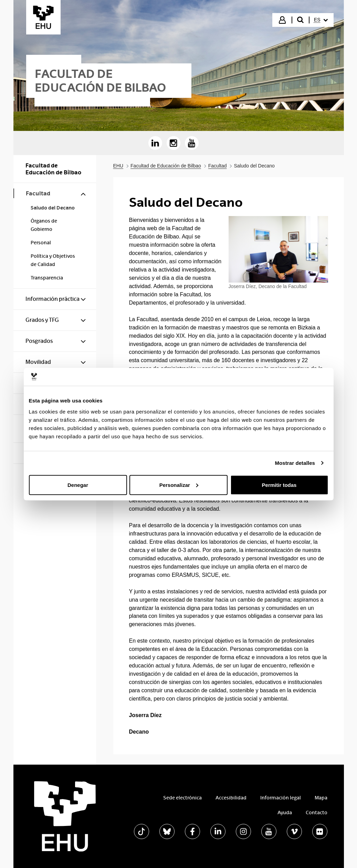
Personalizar (179, 485)
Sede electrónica (182, 798)
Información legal (281, 798)
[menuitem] (321, 20)
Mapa (321, 798)
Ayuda (285, 813)
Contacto (317, 813)
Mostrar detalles (295, 463)
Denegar (78, 485)
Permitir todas (279, 485)
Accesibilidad (231, 798)
